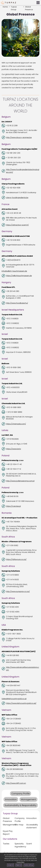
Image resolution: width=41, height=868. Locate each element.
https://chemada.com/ (16, 424)
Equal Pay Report (8, 833)
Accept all (10, 865)
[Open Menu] (38, 3)
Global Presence (7, 820)
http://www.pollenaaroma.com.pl (20, 481)
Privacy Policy (20, 862)
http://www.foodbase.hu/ (17, 303)
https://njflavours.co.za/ (16, 559)
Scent (29, 844)
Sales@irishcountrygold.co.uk (14, 699)
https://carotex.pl (13, 506)
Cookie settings (29, 865)
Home (5, 7)
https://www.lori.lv (14, 449)
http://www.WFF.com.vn (16, 783)
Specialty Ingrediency (20, 845)
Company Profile (20, 820)
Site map (19, 825)
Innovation (31, 818)
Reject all (19, 865)
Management (8, 825)
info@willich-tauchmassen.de (14, 271)
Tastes (6, 844)
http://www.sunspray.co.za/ (18, 591)
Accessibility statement (32, 826)
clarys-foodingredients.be (17, 198)
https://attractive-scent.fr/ (17, 225)
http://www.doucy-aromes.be (19, 137)
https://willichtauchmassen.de (19, 276)
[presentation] (20, 38)
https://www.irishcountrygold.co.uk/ (21, 703)
